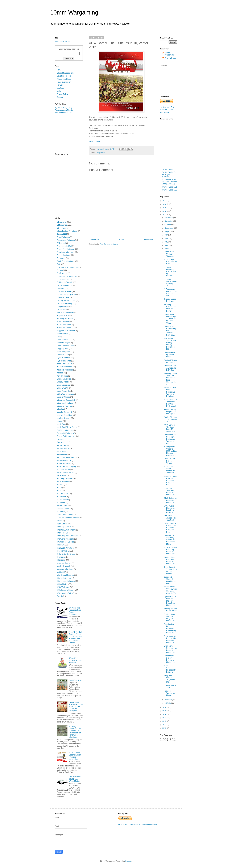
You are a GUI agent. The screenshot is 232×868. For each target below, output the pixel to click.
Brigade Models (63, 279)
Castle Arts (61, 288)
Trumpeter (61, 557)
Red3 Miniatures (63, 482)
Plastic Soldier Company (67, 466)
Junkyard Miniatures (65, 370)
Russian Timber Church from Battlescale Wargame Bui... (170, 528)
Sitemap (60, 97)
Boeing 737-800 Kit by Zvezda (171, 610)
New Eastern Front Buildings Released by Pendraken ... (170, 628)
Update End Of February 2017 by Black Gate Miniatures (170, 601)
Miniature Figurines (64, 406)
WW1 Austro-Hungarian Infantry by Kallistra (169, 509)
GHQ (59, 337)
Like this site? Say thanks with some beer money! (167, 110)
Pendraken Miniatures (65, 457)
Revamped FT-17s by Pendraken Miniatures (170, 659)
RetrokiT (60, 485)
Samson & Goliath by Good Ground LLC (171, 580)
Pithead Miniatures (64, 460)
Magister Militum (63, 397)
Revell (59, 488)
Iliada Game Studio (64, 364)
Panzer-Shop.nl (63, 448)
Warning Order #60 (169, 190)
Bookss (60, 270)
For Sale (60, 85)
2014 (165, 714)
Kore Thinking (62, 376)
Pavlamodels (62, 454)
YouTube (60, 88)
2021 (165, 201)
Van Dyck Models (64, 566)
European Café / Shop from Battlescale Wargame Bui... (171, 439)
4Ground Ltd (62, 234)
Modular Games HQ (65, 412)
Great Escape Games (65, 346)
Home (122, 240)
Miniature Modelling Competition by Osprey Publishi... (170, 272)
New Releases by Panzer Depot (170, 355)
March (167, 249)
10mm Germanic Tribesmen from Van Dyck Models (171, 403)
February (168, 700)
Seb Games (61, 497)
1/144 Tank (61, 228)
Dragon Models (63, 307)
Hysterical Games (64, 361)
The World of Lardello (65, 539)
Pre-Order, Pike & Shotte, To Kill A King (170, 368)
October (168, 225)
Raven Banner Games (66, 472)
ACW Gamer (94, 142)
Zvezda (60, 596)
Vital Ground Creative (65, 575)
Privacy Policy (62, 94)
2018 (165, 211)
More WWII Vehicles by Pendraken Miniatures (170, 492)
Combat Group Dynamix (66, 294)
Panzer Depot (62, 445)
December (169, 218)
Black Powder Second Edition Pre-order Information (75, 756)
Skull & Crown (62, 506)
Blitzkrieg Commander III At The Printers (170, 308)
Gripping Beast (63, 349)
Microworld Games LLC (66, 400)
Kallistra (60, 373)
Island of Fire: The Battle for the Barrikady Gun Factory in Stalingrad (76, 707)
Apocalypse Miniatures (66, 240)
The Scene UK (63, 533)
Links (59, 91)
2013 (165, 718)
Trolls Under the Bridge (66, 554)
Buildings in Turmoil (65, 282)
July (166, 235)
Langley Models (63, 382)
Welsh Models (62, 584)
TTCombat (61, 560)
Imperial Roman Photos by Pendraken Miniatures (170, 551)
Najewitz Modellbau (65, 415)
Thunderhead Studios (65, 542)
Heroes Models (63, 355)
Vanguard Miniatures (65, 569)
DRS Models (62, 310)
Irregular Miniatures (64, 367)
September (169, 228)
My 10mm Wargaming (63, 108)
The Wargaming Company (67, 536)
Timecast (60, 545)
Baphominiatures (63, 255)
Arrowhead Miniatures (65, 252)
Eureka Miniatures (64, 325)
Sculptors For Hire (64, 76)
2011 (165, 725)
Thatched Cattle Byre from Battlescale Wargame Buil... (170, 481)
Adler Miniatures (63, 237)
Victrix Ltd (61, 572)
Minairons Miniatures (65, 403)
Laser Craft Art (63, 388)
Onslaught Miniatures (65, 433)
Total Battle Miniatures (66, 548)
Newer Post (94, 240)
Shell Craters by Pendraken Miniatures (170, 500)
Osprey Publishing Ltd (65, 436)
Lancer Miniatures (64, 379)
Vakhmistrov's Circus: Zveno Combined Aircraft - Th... (171, 590)
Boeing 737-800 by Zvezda (170, 361)
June (167, 238)
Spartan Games (63, 509)
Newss (59, 421)
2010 (165, 728)
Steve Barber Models (65, 515)
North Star (61, 424)
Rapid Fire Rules (76, 680)
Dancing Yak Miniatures (66, 300)
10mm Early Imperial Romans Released (76, 660)
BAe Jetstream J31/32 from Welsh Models (75, 779)
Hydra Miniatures (64, 358)
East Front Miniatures (63, 113)
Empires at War (63, 316)
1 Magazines (100, 153)
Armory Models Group (65, 249)
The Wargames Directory (64, 110)
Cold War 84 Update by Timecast (169, 254)
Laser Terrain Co (63, 391)
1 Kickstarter (62, 222)
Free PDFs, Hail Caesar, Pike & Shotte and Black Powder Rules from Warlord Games (76, 637)
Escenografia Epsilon (65, 319)
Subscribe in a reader (63, 42)
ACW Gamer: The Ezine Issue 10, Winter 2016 (170, 428)
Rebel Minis (61, 475)
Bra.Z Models (62, 273)
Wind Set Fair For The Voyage (169, 461)
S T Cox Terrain (63, 494)
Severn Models (63, 500)
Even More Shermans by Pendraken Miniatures (170, 649)
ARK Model (61, 243)
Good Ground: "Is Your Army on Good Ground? (171, 570)
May (166, 242)
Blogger (128, 861)
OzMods (60, 439)
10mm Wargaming (74, 12)
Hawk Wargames (64, 352)
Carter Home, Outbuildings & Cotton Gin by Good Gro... (170, 319)
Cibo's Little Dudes (64, 291)
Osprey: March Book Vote (170, 300)
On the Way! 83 (168, 169)
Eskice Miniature (63, 322)
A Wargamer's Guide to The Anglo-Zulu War (170, 292)
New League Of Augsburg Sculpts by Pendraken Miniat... (170, 540)
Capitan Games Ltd (64, 285)
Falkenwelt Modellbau (65, 328)
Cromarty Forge (63, 297)
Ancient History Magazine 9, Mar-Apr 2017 (171, 412)
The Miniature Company (66, 530)
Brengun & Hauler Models (67, 276)
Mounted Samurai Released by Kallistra (170, 669)
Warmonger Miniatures (66, 581)
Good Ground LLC (64, 340)
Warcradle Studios (64, 578)
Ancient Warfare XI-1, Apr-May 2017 (171, 419)
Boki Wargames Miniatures (67, 267)
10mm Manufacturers (65, 73)
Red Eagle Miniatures (65, 479)
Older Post (148, 240)
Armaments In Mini (64, 246)
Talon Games (62, 524)
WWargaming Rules (65, 593)
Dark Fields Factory (65, 303)
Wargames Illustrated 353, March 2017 (170, 679)
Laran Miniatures (63, 385)
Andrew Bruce (170, 58)
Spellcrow (61, 512)
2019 (165, 208)
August (168, 232)
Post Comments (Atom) (109, 244)
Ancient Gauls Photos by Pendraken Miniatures (170, 560)
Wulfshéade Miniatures (66, 590)
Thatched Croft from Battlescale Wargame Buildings (170, 392)
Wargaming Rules (64, 79)
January (168, 703)
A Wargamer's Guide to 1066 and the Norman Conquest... (170, 451)
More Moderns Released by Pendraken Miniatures (170, 639)
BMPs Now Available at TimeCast (170, 518)
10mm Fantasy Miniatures (67, 231)
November (169, 221)
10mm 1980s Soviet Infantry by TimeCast (169, 470)
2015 (165, 711)
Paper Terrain (62, 451)
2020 (165, 204)
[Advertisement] (69, 133)
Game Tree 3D (63, 334)
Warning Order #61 (169, 187)
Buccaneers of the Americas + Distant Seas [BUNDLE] (169, 182)
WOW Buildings (63, 587)
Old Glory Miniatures (65, 430)
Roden (59, 491)
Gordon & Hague (63, 343)
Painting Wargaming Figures (170, 693)
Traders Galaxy (63, 551)
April (167, 245)
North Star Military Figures (67, 427)
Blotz (59, 264)
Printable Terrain (63, 470)
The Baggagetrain (64, 527)
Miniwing (60, 409)
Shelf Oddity (62, 503)
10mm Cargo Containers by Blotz (171, 262)
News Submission (64, 82)
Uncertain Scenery (64, 563)
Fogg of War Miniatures (66, 331)
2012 (165, 721)
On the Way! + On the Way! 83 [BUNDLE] (169, 174)
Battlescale (61, 258)
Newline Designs (63, 418)
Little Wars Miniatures (65, 394)
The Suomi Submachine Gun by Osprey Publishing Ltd (170, 344)
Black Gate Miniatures (65, 261)
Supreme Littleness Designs (68, 518)
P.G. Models (62, 442)
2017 (165, 215)
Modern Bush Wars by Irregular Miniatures (169, 617)
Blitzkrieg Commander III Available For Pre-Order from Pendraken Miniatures (75, 732)
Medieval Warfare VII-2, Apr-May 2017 (171, 282)
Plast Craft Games (64, 463)
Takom (59, 521)
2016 (165, 707)
